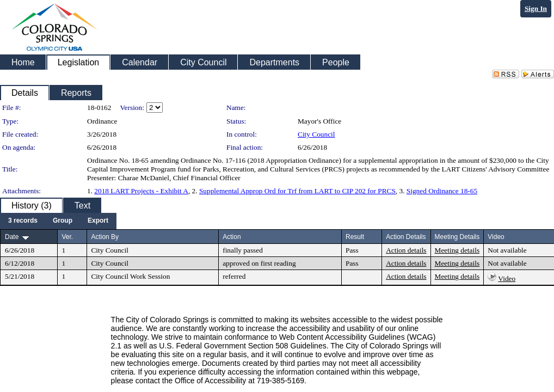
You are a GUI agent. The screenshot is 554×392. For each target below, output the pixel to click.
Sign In (536, 8)
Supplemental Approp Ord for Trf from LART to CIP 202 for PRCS (297, 191)
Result (355, 237)
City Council (316, 134)
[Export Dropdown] (98, 221)
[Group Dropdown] (63, 221)
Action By (105, 237)
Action (232, 237)
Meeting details (457, 250)
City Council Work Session (130, 276)
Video (507, 278)
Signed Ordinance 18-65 (442, 191)
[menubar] (58, 221)
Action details (406, 250)
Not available (507, 250)
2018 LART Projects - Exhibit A (141, 191)
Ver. (67, 237)
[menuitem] (23, 221)
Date (12, 237)
